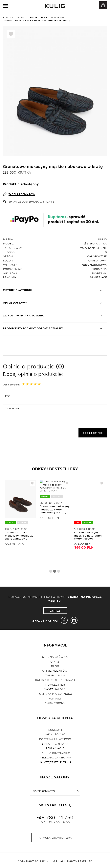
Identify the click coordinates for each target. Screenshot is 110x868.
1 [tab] (51, 571)
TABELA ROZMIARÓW (19, 194)
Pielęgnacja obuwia (55, 757)
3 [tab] (59, 571)
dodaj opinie (93, 433)
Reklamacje (55, 748)
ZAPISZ (55, 611)
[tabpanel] (20, 524)
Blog (55, 666)
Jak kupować (55, 734)
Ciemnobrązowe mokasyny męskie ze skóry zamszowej (19, 535)
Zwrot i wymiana (55, 743)
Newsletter (55, 684)
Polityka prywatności (55, 694)
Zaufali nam (55, 675)
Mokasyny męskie (93, 248)
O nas (55, 661)
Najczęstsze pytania (55, 762)
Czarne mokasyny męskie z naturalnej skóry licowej (88, 535)
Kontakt (55, 698)
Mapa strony (55, 703)
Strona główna (55, 657)
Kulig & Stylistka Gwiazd (55, 680)
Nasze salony (55, 689)
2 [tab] (55, 571)
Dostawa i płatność (55, 739)
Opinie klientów (55, 670)
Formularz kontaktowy (55, 838)
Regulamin (55, 730)
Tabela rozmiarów (55, 753)
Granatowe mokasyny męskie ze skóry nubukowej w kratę (55, 535)
